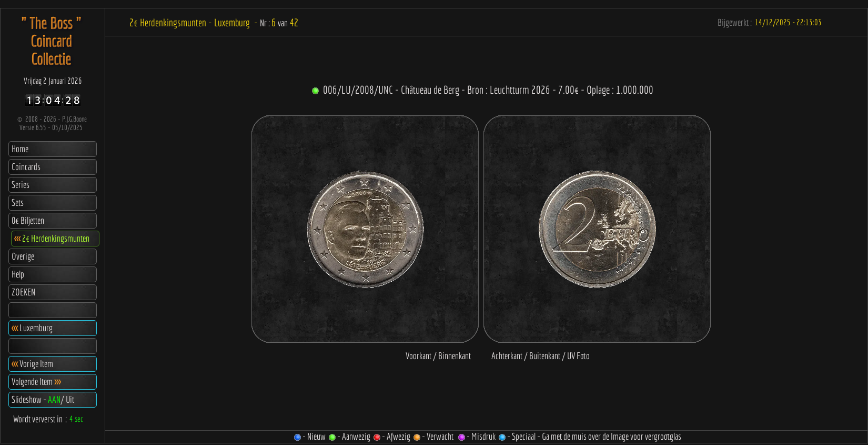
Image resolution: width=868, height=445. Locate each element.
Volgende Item (36, 382)
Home (20, 149)
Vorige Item (32, 364)
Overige (23, 256)
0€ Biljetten (28, 220)
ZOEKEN (23, 292)
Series (21, 185)
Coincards (26, 167)
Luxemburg (32, 328)
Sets (18, 202)
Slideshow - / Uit (43, 399)
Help (18, 274)
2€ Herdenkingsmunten (52, 238)
